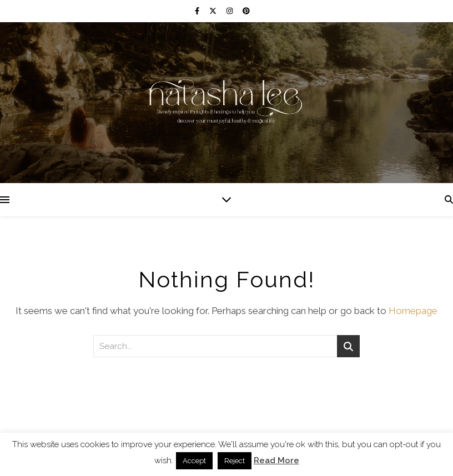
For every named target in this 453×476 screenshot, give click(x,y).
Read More (276, 460)
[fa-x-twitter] (214, 11)
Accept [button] (194, 461)
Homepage (413, 311)
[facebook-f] (198, 11)
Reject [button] (235, 461)
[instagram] (230, 11)
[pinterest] (246, 11)
